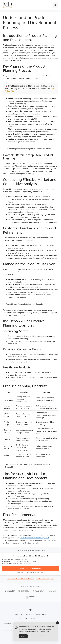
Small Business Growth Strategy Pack (35, 538)
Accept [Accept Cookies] (23, 639)
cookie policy (45, 635)
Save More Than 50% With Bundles (20, 579)
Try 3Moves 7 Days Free (45, 579)
